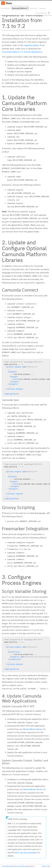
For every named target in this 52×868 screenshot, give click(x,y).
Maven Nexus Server (33, 729)
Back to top (46, 866)
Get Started (5, 8)
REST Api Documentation (26, 853)
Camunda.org (41, 13)
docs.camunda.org (21, 866)
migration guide (31, 45)
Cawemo (43, 8)
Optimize (34, 8)
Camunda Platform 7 (20, 8)
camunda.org (6, 866)
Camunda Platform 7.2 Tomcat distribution (22, 52)
